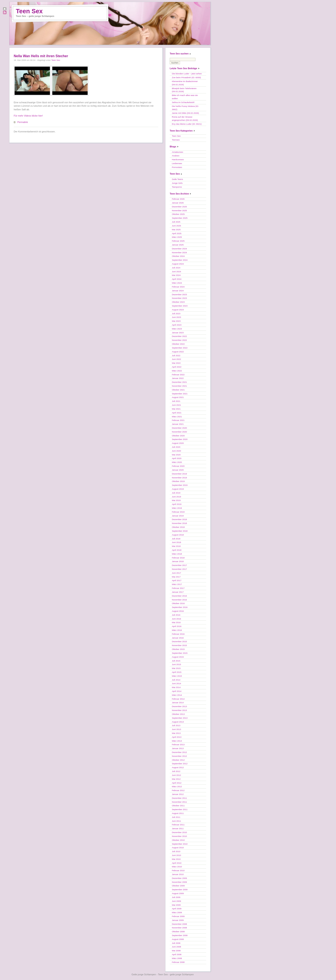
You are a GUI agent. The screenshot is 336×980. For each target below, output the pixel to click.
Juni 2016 (176, 619)
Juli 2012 (176, 771)
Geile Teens (177, 179)
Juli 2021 (176, 401)
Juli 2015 (176, 661)
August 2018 (178, 535)
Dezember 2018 (179, 519)
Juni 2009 (176, 901)
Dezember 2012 (179, 752)
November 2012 (179, 756)
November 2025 (179, 210)
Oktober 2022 (178, 344)
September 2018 (180, 531)
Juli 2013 (176, 725)
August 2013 (178, 722)
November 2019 (179, 478)
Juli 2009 (176, 897)
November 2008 (179, 928)
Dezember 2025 (179, 207)
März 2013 (177, 741)
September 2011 (180, 809)
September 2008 (180, 935)
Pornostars (177, 167)
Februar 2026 (178, 199)
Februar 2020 (178, 466)
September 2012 (180, 764)
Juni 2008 (176, 947)
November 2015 (179, 645)
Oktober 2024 (178, 256)
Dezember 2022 (179, 336)
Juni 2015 (176, 664)
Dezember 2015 (179, 641)
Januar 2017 (178, 592)
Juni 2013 (176, 729)
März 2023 (177, 329)
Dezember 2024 (179, 249)
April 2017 (177, 580)
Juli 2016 (176, 615)
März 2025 (177, 237)
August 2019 (178, 489)
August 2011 (178, 813)
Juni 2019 (176, 497)
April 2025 (177, 233)
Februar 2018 (178, 558)
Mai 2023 (176, 321)
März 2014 (177, 695)
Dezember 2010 (179, 832)
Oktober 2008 (178, 931)
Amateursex (178, 152)
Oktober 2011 (178, 806)
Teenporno (177, 187)
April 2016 (177, 626)
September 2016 (180, 607)
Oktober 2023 (178, 302)
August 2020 (178, 443)
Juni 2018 (176, 542)
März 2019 (177, 508)
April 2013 (177, 737)
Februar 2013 (178, 744)
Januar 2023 (178, 333)
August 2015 (178, 657)
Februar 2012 (178, 790)
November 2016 (179, 600)
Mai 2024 (176, 275)
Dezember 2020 (179, 428)
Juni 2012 (176, 775)
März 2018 (177, 554)
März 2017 (177, 584)
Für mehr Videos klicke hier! (28, 116)
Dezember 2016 (179, 596)
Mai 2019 (176, 500)
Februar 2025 (178, 241)
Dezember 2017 (179, 565)
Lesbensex (177, 163)
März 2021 (177, 417)
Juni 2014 (176, 683)
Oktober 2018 (178, 527)
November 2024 (179, 252)
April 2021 (177, 413)
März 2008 (177, 958)
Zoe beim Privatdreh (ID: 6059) (186, 77)
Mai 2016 (176, 622)
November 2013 (179, 710)
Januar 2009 (178, 920)
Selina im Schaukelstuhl (183, 102)
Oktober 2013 (178, 714)
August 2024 (178, 264)
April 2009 (177, 909)
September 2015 (180, 653)
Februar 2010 (178, 870)
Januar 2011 (178, 828)
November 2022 (179, 340)
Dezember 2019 (179, 474)
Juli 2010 (176, 851)
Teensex (176, 140)
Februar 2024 (178, 287)
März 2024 (177, 283)
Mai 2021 (176, 409)
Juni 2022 (176, 359)
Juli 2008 (176, 943)
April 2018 (177, 550)
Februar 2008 (178, 962)
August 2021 (178, 397)
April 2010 (177, 863)
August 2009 (178, 893)
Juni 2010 (176, 855)
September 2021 (180, 394)
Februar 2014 (178, 699)
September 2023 (180, 306)
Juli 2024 (176, 268)
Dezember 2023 (179, 294)
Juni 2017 (176, 573)
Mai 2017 (176, 577)
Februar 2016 (178, 634)
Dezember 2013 (179, 706)
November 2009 (179, 882)
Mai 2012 (176, 779)
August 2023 (178, 310)
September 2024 (180, 260)
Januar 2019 (178, 516)
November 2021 (179, 386)
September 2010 (180, 844)
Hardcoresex (178, 159)
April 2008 (177, 954)
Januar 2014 (178, 702)
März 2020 (177, 462)
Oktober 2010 (178, 840)
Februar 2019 (178, 512)
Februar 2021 (178, 420)
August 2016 (178, 611)
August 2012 (178, 767)
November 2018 (179, 523)
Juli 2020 (176, 447)
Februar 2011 (178, 825)
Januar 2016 (178, 638)
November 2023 (179, 298)
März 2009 (177, 912)
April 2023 (177, 325)
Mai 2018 (176, 546)
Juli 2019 (176, 493)
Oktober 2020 (178, 436)
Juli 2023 (176, 313)
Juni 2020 (176, 451)
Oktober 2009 (178, 886)
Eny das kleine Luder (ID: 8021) (187, 124)
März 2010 (177, 867)
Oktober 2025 (178, 214)
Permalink (23, 122)
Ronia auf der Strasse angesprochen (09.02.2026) (185, 118)
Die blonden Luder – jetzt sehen (187, 74)
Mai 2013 (176, 733)
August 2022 (178, 352)
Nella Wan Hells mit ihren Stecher (41, 56)
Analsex (176, 156)
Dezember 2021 (179, 382)
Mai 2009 (176, 905)
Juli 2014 (176, 680)
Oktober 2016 (178, 603)
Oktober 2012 (178, 760)
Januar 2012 (178, 794)
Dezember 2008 (179, 924)
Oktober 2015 (178, 649)
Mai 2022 (176, 363)
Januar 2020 (178, 470)
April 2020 (177, 458)
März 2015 (177, 676)
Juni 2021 (176, 405)
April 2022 (177, 367)
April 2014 (177, 691)
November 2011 (179, 802)
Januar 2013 (178, 748)
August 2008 (178, 939)
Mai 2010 (176, 859)
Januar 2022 (178, 378)
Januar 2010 (178, 874)
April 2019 (177, 504)
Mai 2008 (176, 951)
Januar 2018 (178, 561)
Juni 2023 (176, 317)
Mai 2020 (176, 455)
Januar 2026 (178, 203)
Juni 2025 (176, 226)
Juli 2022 (176, 355)
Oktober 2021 (178, 390)
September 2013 (180, 718)
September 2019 (180, 485)
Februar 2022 (178, 375)
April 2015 (177, 672)
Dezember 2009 (179, 878)
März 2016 (177, 630)
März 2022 (177, 371)
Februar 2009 (178, 916)
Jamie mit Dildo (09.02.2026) (185, 113)
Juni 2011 (176, 821)
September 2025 (180, 218)
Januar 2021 (178, 424)
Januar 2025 (178, 245)
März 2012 (177, 786)
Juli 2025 (176, 222)
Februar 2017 (178, 588)
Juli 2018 (176, 539)
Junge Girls (177, 183)
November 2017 (179, 569)
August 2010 (178, 848)
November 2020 (179, 432)
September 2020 (180, 439)
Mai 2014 (176, 687)
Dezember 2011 (179, 798)
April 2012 (177, 783)
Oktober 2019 (178, 481)
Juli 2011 (176, 817)
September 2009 (180, 889)
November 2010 (179, 836)
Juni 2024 (176, 272)
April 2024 (177, 279)
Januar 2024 (178, 291)
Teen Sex (29, 11)
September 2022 (180, 348)
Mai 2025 (176, 230)
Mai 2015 (176, 668)
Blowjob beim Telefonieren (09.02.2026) (184, 90)
